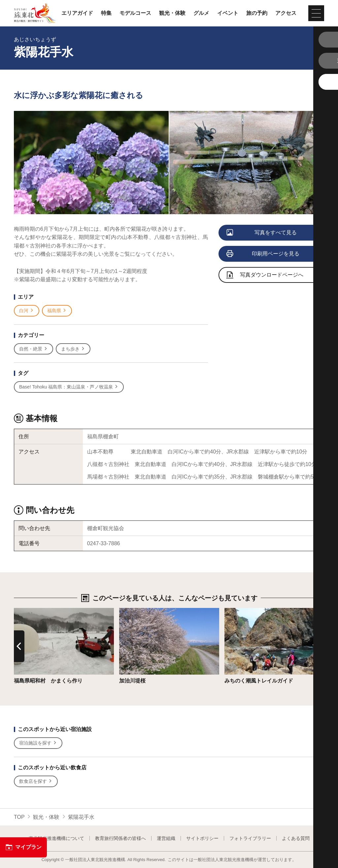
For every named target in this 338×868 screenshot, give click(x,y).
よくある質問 (296, 838)
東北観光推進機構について (56, 838)
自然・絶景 (34, 349)
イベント (228, 13)
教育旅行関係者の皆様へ (120, 838)
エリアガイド (77, 13)
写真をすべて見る (262, 233)
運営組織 (166, 838)
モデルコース (135, 13)
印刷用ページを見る (263, 254)
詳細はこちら (30, 611)
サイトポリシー (202, 838)
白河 (27, 311)
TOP (19, 817)
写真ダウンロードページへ (265, 275)
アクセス (286, 13)
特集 (106, 13)
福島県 (57, 311)
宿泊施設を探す (38, 743)
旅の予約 (257, 13)
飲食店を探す (36, 781)
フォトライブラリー (250, 838)
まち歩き (73, 349)
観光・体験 (172, 13)
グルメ (201, 13)
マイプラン (23, 847)
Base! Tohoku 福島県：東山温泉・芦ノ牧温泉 (69, 387)
